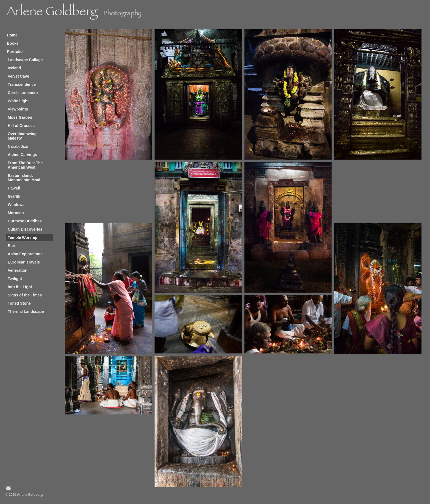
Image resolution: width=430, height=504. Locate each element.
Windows (16, 205)
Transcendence (22, 84)
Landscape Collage (25, 60)
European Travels (24, 262)
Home (12, 35)
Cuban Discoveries (25, 229)
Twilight (15, 279)
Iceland (14, 68)
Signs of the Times (25, 295)
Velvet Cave (18, 76)
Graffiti (14, 196)
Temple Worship (22, 237)
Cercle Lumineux (23, 93)
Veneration (18, 270)
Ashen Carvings (22, 155)
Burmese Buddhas (25, 221)
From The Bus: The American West (25, 165)
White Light (18, 101)
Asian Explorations (25, 254)
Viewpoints (18, 109)
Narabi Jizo (18, 146)
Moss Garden (20, 117)
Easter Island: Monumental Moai (24, 178)
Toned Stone (19, 303)
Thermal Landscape (26, 312)
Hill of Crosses (21, 126)
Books (13, 43)
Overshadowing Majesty (22, 136)
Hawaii (14, 188)
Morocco (16, 213)
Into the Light (20, 287)
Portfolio (15, 52)
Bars (12, 246)
